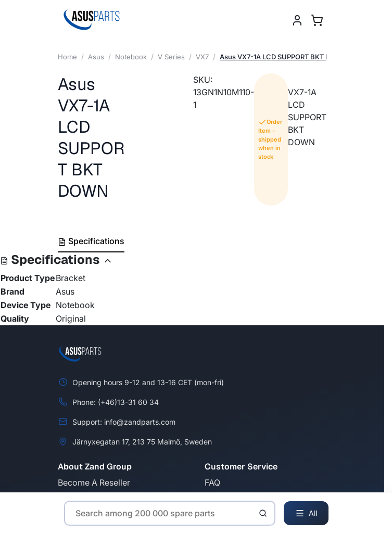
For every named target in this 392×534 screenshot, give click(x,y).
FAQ (212, 482)
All (306, 513)
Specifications (91, 241)
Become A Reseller (94, 482)
